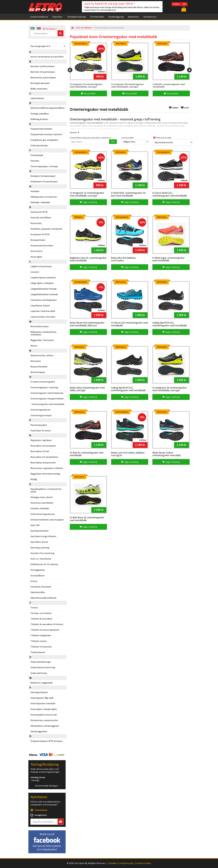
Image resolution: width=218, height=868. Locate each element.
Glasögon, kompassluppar (43, 176)
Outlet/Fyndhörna (39, 17)
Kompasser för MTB (40, 234)
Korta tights (36, 257)
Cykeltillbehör (37, 98)
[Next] (189, 70)
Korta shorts (37, 251)
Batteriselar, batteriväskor (43, 78)
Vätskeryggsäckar (39, 731)
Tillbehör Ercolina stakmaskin (45, 630)
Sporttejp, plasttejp (40, 548)
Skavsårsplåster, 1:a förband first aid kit (46, 490)
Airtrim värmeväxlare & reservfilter (47, 57)
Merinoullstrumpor (40, 326)
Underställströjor (39, 673)
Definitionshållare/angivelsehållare (48, 108)
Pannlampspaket (39, 425)
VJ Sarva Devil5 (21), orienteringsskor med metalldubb (170, 194)
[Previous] (70, 70)
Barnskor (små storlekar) (42, 66)
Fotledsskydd (37, 155)
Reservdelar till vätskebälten (44, 457)
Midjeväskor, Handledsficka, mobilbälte (44, 333)
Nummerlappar (38, 372)
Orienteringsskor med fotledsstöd (47, 393)
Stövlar (34, 581)
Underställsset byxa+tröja (43, 667)
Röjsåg (34, 479)
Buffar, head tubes (39, 89)
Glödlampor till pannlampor (44, 181)
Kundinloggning (116, 17)
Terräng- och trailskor (41, 613)
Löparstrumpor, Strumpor (43, 317)
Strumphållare (37, 576)
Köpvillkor (57, 17)
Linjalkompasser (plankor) (43, 277)
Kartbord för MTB (39, 212)
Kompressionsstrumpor (42, 245)
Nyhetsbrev (133, 17)
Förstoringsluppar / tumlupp (44, 166)
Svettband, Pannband (41, 587)
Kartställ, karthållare (41, 217)
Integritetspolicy (127, 863)
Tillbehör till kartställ (41, 647)
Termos (34, 608)
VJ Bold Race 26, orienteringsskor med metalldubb (87, 519)
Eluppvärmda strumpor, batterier (46, 134)
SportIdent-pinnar (39, 542)
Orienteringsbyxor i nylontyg (44, 387)
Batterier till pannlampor (43, 72)
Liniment (35, 272)
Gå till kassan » (50, 29)
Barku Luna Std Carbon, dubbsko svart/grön (128, 454)
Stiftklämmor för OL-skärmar (44, 564)
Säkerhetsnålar (38, 592)
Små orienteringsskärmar (43, 514)
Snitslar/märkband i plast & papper (47, 520)
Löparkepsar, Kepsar (40, 305)
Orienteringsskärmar (41, 410)
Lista (185, 108)
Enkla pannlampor (39, 145)
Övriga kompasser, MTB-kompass (46, 741)
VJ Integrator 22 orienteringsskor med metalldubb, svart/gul (87, 194)
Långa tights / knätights (42, 283)
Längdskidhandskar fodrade (44, 289)
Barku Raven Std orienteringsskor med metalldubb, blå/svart (87, 324)
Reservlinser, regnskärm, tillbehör (47, 468)
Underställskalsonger (41, 662)
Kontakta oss (150, 17)
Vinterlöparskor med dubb (43, 703)
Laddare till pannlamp (41, 266)
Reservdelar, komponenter (43, 463)
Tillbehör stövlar (39, 641)
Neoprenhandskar (39, 367)
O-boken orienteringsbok (43, 382)
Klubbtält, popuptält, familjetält (46, 229)
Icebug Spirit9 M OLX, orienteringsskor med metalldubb (170, 324)
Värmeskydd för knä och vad (44, 715)
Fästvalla (35, 161)
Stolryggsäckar (38, 570)
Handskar (35, 191)
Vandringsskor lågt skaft (42, 698)
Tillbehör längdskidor (41, 635)
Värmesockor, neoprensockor (44, 720)
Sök (113, 142)
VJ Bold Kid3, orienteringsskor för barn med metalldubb (128, 194)
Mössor (34, 346)
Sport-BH (35, 525)
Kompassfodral (38, 240)
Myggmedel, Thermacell (42, 340)
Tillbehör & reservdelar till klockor (47, 624)
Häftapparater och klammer (44, 197)
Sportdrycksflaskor (40, 531)
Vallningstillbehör (39, 692)
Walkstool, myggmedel (42, 683)
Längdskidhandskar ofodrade (44, 294)
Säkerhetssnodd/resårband (43, 598)
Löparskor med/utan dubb (43, 311)
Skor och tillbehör (84, 28)
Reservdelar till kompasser (43, 446)
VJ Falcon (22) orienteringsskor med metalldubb (130, 324)
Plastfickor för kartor (41, 431)
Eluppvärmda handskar (41, 129)
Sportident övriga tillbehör (43, 536)
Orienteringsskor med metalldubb (48, 404)
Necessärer (36, 361)
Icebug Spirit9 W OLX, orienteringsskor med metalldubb (128, 389)
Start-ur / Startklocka (41, 559)
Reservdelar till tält (40, 451)
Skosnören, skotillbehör (42, 503)
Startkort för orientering (42, 553)
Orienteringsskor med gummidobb (47, 399)
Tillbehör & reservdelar (41, 619)
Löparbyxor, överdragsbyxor (44, 300)
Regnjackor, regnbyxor (41, 440)
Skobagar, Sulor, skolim (42, 497)
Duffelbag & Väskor (39, 119)
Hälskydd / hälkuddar (40, 202)
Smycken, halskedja (40, 508)
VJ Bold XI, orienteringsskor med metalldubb (87, 454)
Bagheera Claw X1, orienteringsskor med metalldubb (88, 259)
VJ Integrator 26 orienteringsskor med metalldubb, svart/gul (170, 389)
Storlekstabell (97, 17)
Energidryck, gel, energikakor (44, 140)
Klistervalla (36, 223)
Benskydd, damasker (40, 83)
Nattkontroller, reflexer (42, 355)
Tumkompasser (38, 652)
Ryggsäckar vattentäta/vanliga (45, 474)
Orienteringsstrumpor (41, 415)
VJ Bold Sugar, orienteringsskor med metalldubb (169, 259)
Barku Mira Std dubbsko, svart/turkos (124, 259)
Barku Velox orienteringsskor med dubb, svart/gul (87, 389)
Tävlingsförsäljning (76, 17)
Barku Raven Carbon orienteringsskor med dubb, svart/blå (167, 454)
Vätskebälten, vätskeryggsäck (45, 726)
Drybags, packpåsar (40, 114)
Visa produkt (88, 93)
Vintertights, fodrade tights (44, 709)
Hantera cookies (144, 863)
